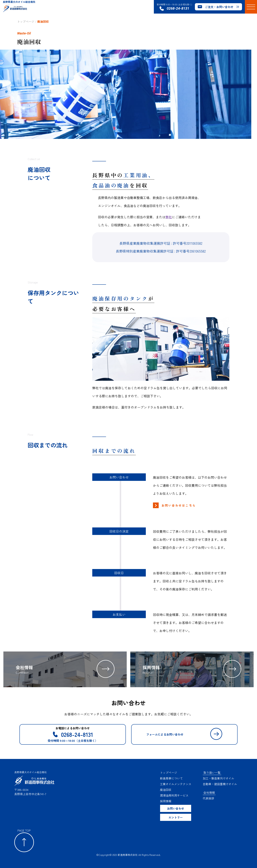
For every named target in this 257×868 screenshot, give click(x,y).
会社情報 (209, 792)
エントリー (176, 817)
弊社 (169, 217)
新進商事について (171, 778)
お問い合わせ (176, 808)
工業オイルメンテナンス (176, 784)
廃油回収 (43, 21)
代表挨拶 (208, 798)
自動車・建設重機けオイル (220, 784)
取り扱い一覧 (212, 773)
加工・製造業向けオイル (218, 778)
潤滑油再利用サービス (174, 795)
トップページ (26, 21)
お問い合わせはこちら (179, 505)
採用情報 (166, 801)
